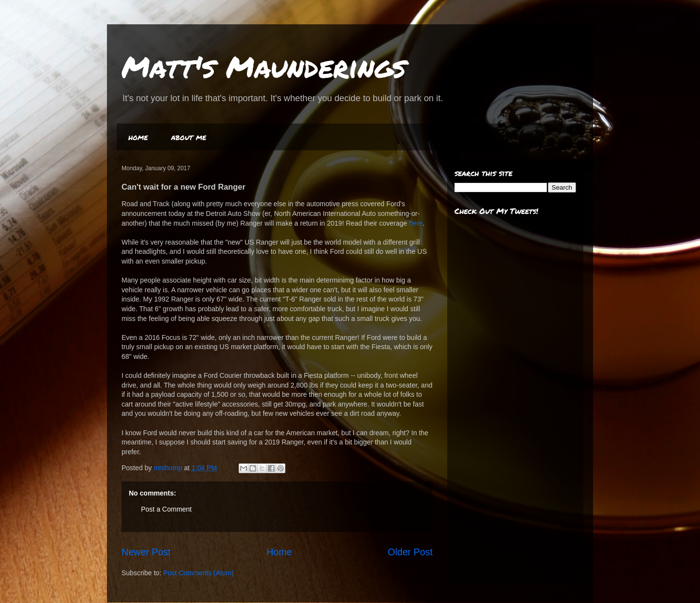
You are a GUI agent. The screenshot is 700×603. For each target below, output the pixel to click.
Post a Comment (166, 509)
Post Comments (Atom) (199, 573)
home (138, 137)
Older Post (410, 552)
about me (189, 137)
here (416, 223)
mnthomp (169, 468)
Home (279, 552)
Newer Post (146, 552)
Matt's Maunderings (264, 66)
